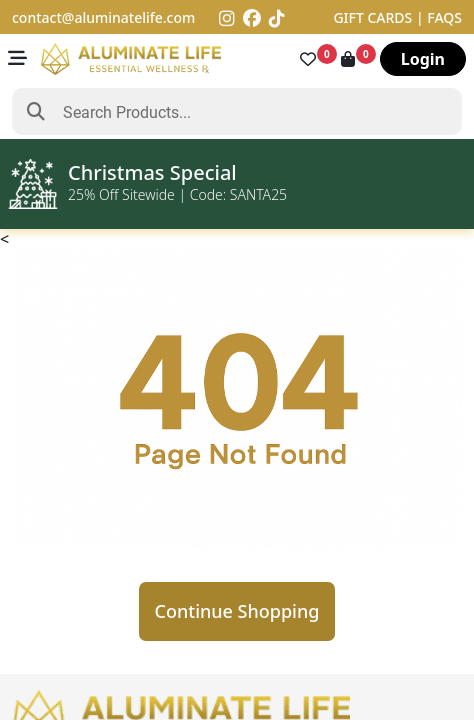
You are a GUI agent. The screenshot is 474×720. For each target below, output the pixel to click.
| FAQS (439, 17)
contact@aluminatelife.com (103, 17)
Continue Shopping (237, 611)
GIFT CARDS (374, 17)
